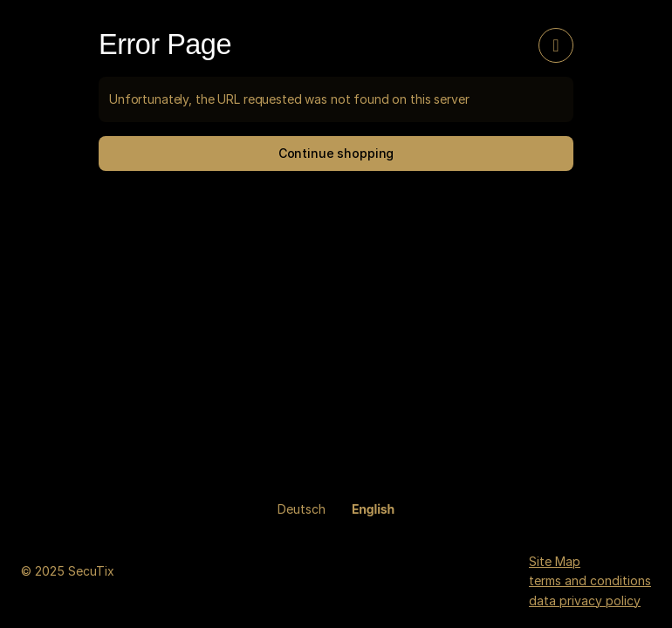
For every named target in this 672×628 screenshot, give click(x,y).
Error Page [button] (165, 44)
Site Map (555, 561)
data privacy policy (585, 601)
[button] (336, 154)
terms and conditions (590, 580)
